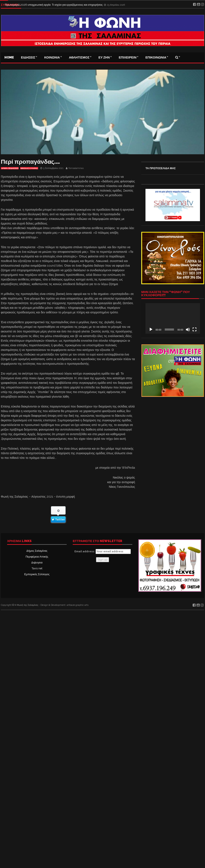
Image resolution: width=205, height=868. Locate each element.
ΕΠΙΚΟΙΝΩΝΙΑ (156, 57)
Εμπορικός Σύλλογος (37, 574)
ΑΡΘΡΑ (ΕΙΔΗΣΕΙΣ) (10, 168)
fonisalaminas (76, 168)
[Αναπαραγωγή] (151, 330)
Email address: (103, 551)
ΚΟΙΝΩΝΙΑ (52, 57)
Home (9, 57)
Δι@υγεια (37, 562)
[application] (173, 318)
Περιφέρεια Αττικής (37, 557)
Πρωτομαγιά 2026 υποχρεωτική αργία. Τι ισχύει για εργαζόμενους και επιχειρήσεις (54, 5)
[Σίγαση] (188, 330)
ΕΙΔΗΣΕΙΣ (28, 57)
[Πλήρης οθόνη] (195, 330)
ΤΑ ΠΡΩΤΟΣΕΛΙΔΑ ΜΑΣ (161, 168)
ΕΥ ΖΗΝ (104, 57)
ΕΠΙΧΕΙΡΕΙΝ (128, 57)
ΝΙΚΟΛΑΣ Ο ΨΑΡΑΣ (29, 168)
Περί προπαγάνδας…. (30, 162)
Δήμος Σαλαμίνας (37, 551)
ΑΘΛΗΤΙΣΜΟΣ (79, 57)
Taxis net (37, 568)
